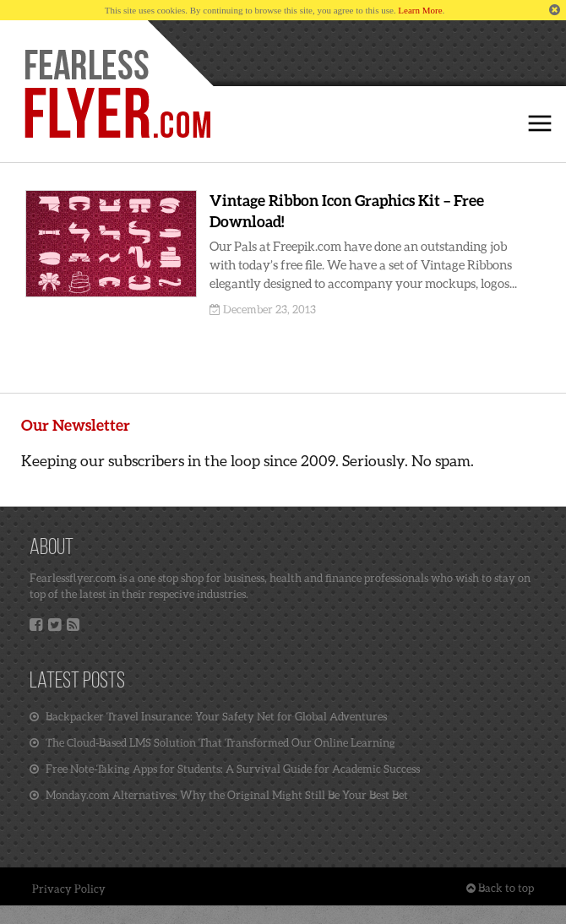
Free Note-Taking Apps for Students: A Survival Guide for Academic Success (225, 769)
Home (116, 95)
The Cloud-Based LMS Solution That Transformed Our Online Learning (212, 742)
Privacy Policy (69, 889)
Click (540, 123)
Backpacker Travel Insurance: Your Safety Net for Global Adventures (208, 716)
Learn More (420, 10)
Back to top (500, 888)
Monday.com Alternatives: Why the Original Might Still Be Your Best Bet (219, 795)
